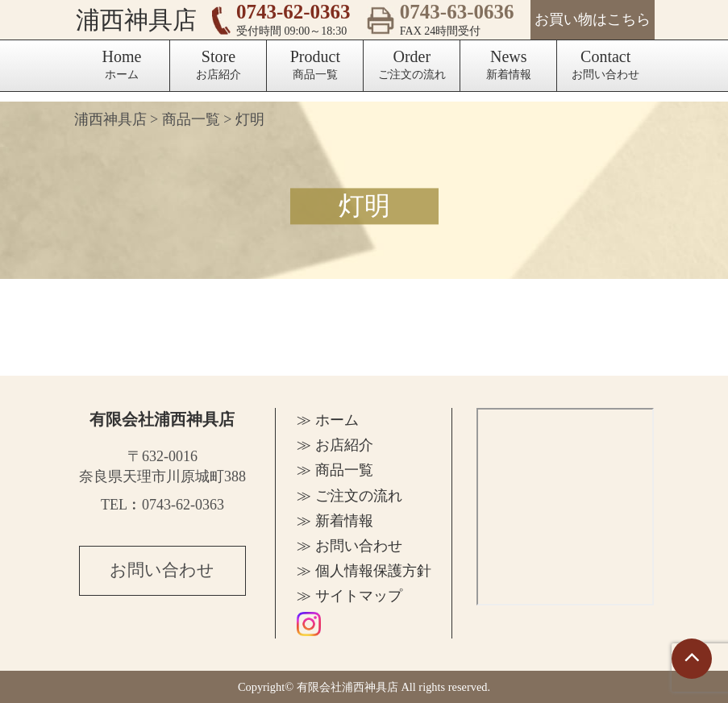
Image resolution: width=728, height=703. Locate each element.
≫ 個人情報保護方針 (364, 571)
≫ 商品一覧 (335, 470)
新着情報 (509, 64)
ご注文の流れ (412, 64)
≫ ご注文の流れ (349, 496)
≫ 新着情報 (335, 521)
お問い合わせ (605, 64)
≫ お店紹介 (335, 445)
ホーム (122, 64)
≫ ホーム (328, 420)
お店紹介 (218, 64)
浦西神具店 (135, 20)
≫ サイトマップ (349, 596)
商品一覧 (315, 64)
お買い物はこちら (593, 19)
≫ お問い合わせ (349, 546)
